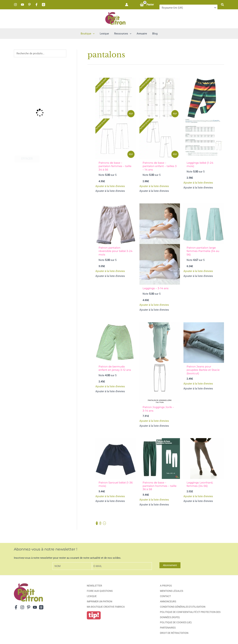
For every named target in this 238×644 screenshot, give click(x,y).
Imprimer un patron (100, 602)
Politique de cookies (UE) (176, 623)
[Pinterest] (29, 5)
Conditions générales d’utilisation (183, 607)
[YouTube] (22, 5)
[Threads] (43, 5)
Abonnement (170, 566)
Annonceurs (168, 602)
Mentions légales (172, 591)
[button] (223, 5)
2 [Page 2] (100, 523)
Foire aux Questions (100, 591)
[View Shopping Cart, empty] (147, 5)
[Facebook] (36, 5)
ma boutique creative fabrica (106, 607)
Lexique (92, 597)
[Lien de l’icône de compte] (127, 5)
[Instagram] (15, 5)
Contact (165, 597)
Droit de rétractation (174, 633)
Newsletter (94, 586)
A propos (166, 586)
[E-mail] (122, 566)
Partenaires (168, 628)
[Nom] (73, 566)
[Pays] (188, 8)
